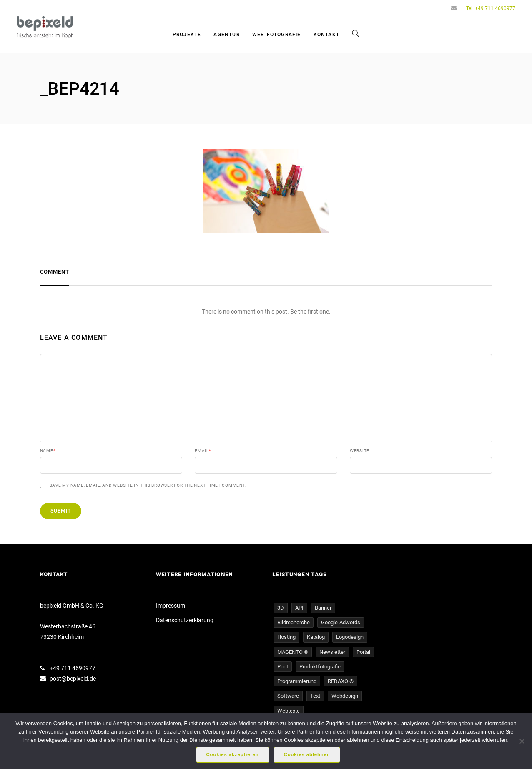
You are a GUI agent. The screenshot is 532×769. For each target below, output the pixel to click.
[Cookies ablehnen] (522, 741)
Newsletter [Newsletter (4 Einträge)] (332, 652)
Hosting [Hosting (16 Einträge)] (286, 637)
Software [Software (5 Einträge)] (288, 696)
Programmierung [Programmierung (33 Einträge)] (297, 681)
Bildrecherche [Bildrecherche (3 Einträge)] (294, 622)
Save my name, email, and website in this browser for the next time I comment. (148, 485)
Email (203, 451)
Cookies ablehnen (307, 754)
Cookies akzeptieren (233, 754)
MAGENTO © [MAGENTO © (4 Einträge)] (293, 652)
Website (360, 451)
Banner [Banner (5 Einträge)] (323, 608)
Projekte (187, 35)
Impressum (171, 606)
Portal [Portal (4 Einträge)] (363, 652)
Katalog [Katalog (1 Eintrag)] (316, 637)
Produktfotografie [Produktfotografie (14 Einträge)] (320, 667)
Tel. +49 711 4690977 (491, 8)
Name (48, 451)
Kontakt (326, 35)
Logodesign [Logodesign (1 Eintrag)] (350, 637)
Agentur (226, 35)
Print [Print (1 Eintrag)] (283, 667)
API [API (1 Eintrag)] (299, 608)
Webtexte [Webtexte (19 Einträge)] (289, 711)
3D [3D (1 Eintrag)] (281, 608)
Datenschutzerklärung (185, 620)
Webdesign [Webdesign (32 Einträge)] (345, 696)
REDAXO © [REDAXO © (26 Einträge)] (341, 681)
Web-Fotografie (277, 35)
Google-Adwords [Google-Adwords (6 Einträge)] (341, 622)
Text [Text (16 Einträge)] (315, 696)
